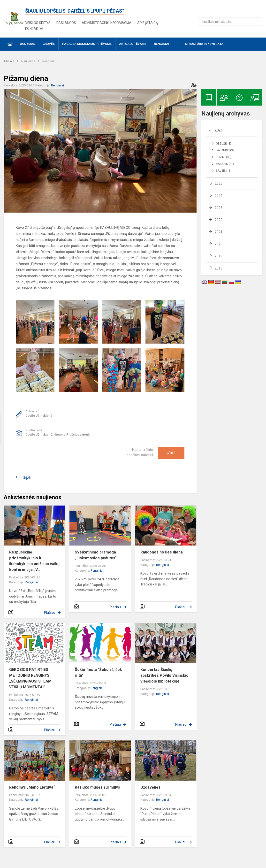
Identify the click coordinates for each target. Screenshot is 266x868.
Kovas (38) (224, 157)
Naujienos (29, 61)
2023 (219, 208)
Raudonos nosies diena (162, 552)
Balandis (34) (226, 150)
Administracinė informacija (107, 23)
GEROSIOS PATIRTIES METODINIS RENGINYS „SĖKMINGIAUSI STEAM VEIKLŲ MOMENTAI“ (30, 678)
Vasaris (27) (225, 164)
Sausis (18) (224, 171)
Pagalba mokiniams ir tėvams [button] (87, 44)
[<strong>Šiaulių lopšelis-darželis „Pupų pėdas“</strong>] (14, 17)
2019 (219, 256)
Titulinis (9, 61)
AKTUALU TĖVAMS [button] (133, 44)
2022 (219, 220)
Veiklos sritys (38, 23)
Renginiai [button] (162, 44)
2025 (219, 184)
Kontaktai (34, 29)
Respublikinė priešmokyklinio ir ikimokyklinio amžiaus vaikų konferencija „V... (34, 561)
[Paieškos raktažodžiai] (230, 21)
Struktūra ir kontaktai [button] (205, 44)
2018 (219, 268)
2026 (219, 130)
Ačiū (171, 453)
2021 (219, 232)
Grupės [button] (49, 44)
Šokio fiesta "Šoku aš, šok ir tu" (98, 672)
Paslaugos (66, 23)
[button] (229, 10)
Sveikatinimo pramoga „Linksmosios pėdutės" (96, 555)
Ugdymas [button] (27, 44)
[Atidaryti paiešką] (257, 21)
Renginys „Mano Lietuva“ (32, 787)
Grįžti (27, 478)
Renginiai (49, 61)
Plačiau (50, 613)
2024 (219, 196)
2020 (219, 244)
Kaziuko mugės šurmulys (97, 787)
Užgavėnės (150, 787)
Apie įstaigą (148, 23)
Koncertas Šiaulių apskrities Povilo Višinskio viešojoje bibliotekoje (164, 675)
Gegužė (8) (224, 144)
